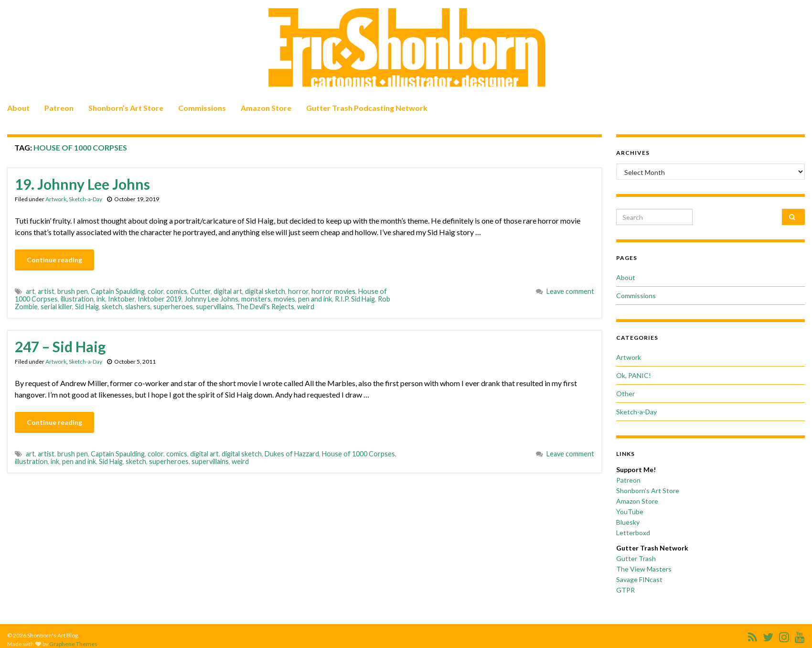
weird (306, 307)
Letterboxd (633, 533)
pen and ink (315, 299)
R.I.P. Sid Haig (355, 299)
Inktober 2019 (160, 299)
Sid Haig (87, 307)
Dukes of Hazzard (292, 454)
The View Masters (644, 569)
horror (298, 291)
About (18, 108)
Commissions (202, 108)
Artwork (56, 199)
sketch (112, 307)
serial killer (56, 307)
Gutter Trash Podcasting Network (367, 108)
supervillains (214, 307)
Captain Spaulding (118, 291)
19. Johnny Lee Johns (82, 184)
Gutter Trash (636, 558)
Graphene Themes (73, 644)
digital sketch (265, 291)
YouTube (630, 512)
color (155, 291)
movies (284, 299)
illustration (77, 299)
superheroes (173, 307)
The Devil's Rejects (265, 307)
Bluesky (628, 522)
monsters (256, 299)
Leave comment (570, 291)
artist (46, 291)
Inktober (121, 299)
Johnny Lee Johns (211, 299)
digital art (228, 291)
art (30, 291)
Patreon (59, 108)
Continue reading (54, 260)
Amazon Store (266, 108)
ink (101, 299)
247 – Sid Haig (60, 346)
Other (625, 394)
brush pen (73, 291)
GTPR (625, 590)
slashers (138, 307)
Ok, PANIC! (634, 375)
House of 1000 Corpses (358, 454)
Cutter (200, 291)
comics (177, 291)
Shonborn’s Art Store (126, 108)
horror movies (333, 291)
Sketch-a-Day (85, 199)
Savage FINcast (639, 579)
